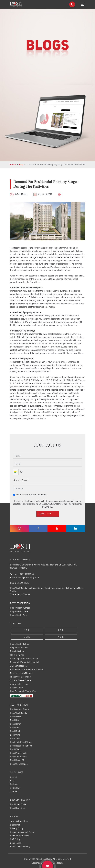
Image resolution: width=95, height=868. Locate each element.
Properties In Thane (19, 611)
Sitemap (14, 791)
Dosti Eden (15, 749)
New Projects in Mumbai (21, 673)
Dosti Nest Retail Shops (21, 746)
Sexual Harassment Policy (22, 832)
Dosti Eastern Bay (18, 757)
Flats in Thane (17, 688)
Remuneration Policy (20, 836)
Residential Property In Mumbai (25, 662)
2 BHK (61, 630)
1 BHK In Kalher (17, 655)
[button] (16, 472)
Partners (14, 784)
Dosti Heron (16, 724)
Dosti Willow (16, 717)
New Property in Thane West (23, 691)
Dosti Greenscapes (19, 764)
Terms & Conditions (19, 821)
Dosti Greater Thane (19, 709)
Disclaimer (15, 825)
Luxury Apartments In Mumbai (24, 659)
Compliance (16, 843)
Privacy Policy (17, 828)
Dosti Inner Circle (18, 804)
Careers (14, 777)
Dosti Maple (15, 731)
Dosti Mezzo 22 (17, 760)
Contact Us (15, 788)
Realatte (60, 863)
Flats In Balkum (17, 651)
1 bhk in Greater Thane (20, 677)
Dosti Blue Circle (18, 808)
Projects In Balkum (19, 648)
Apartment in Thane (19, 684)
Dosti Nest (15, 720)
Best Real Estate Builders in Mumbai (27, 669)
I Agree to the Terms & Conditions (31, 495)
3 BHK (27, 637)
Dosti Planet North (19, 753)
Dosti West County (19, 713)
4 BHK (61, 637)
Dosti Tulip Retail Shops (21, 742)
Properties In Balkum (20, 644)
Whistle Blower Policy (20, 847)
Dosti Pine (15, 728)
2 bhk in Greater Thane (21, 680)
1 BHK (27, 630)
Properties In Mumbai (20, 608)
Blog (21, 164)
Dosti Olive (15, 735)
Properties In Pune (19, 615)
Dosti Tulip (15, 738)
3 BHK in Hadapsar (19, 666)
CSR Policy (15, 839)
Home (13, 164)
